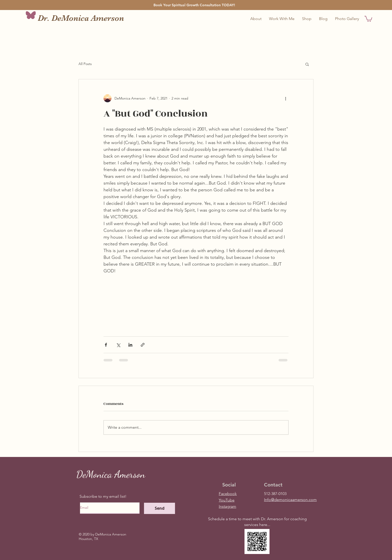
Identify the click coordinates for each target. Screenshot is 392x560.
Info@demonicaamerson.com (290, 500)
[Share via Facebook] (106, 345)
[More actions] (285, 98)
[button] (282, 19)
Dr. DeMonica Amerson (81, 18)
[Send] (159, 508)
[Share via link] (143, 345)
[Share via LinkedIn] (130, 345)
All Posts (85, 64)
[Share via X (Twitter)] (118, 345)
